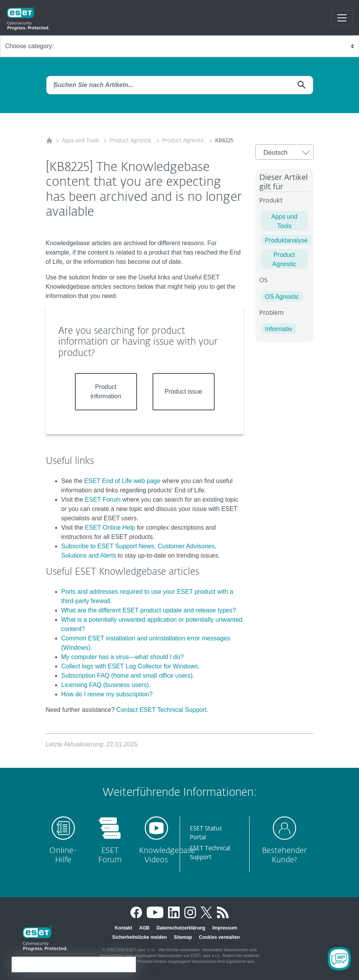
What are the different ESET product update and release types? (149, 610)
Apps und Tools (284, 221)
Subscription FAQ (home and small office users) (127, 676)
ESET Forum (103, 500)
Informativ (279, 329)
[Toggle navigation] (342, 18)
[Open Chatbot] (339, 959)
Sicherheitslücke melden (140, 937)
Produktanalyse (286, 240)
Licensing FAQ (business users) (105, 685)
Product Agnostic (131, 141)
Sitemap (183, 937)
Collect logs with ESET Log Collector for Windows (130, 666)
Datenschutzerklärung (181, 928)
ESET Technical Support (210, 853)
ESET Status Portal (206, 833)
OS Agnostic (282, 297)
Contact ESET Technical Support (161, 710)
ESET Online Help (110, 527)
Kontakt (124, 928)
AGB (144, 928)
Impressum (225, 928)
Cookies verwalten (219, 937)
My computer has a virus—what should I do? (123, 657)
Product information (106, 391)
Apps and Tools (81, 141)
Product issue (183, 391)
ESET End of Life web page (122, 481)
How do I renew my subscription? (107, 694)
